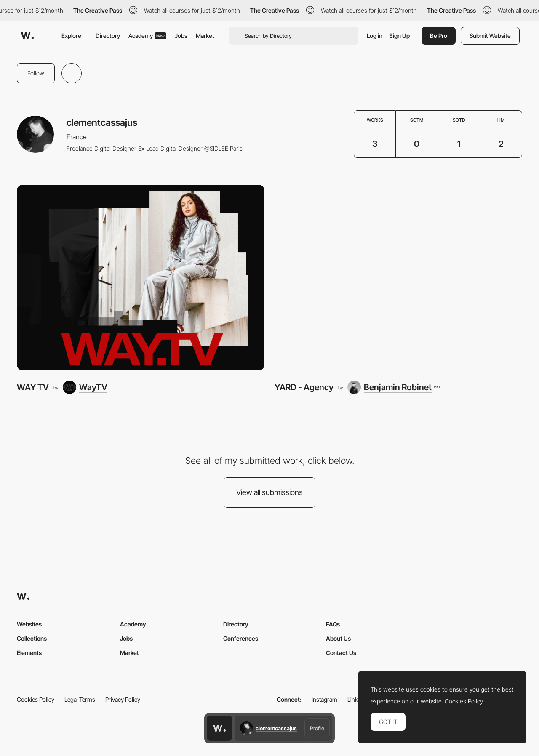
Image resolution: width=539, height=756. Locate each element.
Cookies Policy (36, 699)
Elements (29, 653)
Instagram (324, 699)
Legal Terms (80, 699)
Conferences (241, 638)
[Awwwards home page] (219, 728)
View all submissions (269, 492)
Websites (29, 624)
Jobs (181, 36)
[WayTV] (85, 387)
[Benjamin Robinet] (393, 387)
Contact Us (341, 653)
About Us (338, 638)
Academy (147, 36)
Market (205, 36)
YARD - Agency (304, 387)
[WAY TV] (141, 278)
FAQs (333, 624)
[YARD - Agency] (398, 278)
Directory (108, 36)
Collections (32, 638)
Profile (317, 728)
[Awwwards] (27, 36)
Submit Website (490, 36)
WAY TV (33, 387)
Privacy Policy (123, 699)
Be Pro (439, 36)
